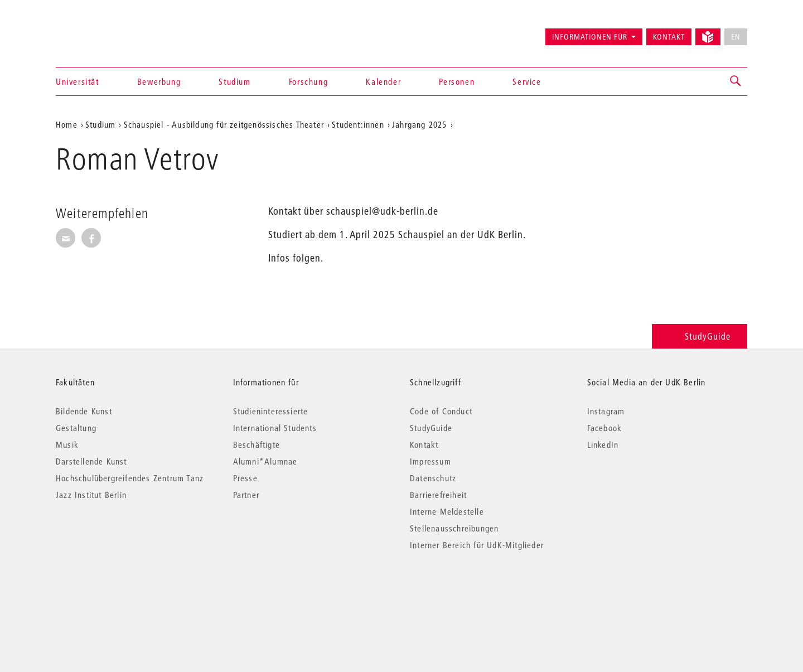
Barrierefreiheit (438, 495)
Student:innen (358, 124)
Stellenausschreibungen (454, 528)
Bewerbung (159, 81)
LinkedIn (603, 444)
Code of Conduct (441, 411)
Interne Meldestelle (447, 511)
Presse (245, 478)
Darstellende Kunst (91, 461)
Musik (67, 444)
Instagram (606, 411)
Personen (457, 81)
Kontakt (669, 37)
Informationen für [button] (590, 37)
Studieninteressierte (271, 411)
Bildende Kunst (84, 411)
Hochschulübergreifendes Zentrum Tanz (130, 478)
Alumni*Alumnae (265, 461)
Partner (246, 495)
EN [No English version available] (736, 37)
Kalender (383, 81)
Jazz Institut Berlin (91, 495)
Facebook (605, 428)
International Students (275, 428)
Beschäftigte (257, 444)
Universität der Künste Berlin (100, 32)
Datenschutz (433, 478)
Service (527, 81)
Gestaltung (76, 428)
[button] (736, 81)
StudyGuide (700, 336)
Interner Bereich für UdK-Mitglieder (477, 545)
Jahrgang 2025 (420, 124)
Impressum (430, 461)
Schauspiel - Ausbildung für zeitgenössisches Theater (224, 124)
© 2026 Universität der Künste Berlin (114, 592)
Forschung (308, 81)
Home (67, 124)
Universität (78, 81)
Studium (234, 81)
